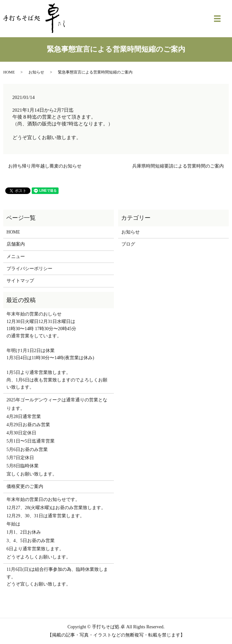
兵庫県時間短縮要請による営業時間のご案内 (178, 166)
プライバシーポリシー (29, 269)
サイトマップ (20, 281)
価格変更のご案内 (25, 486)
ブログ (128, 244)
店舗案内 (16, 244)
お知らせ (36, 72)
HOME (9, 72)
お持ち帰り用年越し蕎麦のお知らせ (45, 166)
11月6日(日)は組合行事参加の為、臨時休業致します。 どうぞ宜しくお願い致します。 (57, 577)
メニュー (16, 257)
